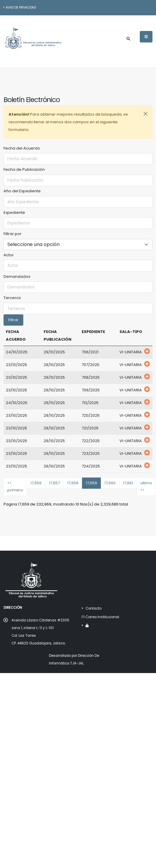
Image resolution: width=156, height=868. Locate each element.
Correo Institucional (102, 617)
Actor (9, 255)
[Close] (146, 114)
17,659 (91, 483)
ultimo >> (146, 486)
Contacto (93, 608)
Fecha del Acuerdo (22, 148)
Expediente (14, 213)
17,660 (110, 483)
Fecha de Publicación (24, 169)
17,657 (54, 483)
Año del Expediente (22, 191)
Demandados (17, 277)
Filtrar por (13, 234)
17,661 (128, 483)
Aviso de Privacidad (20, 8)
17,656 (36, 483)
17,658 (73, 483)
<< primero (15, 486)
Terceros (12, 298)
